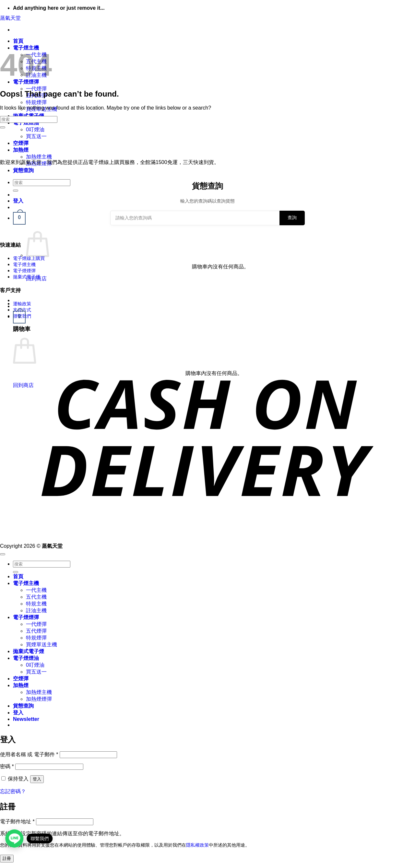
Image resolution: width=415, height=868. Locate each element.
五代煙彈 (36, 631)
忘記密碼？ (13, 791)
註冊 (7, 858)
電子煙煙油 (26, 658)
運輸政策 (22, 304)
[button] (19, 317)
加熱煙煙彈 (39, 699)
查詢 (292, 217)
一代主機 (36, 590)
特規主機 (36, 604)
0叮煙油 (35, 129)
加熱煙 (21, 150)
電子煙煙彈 (24, 271)
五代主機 (36, 597)
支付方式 (22, 310)
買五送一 (36, 136)
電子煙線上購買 (29, 258)
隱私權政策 (197, 845)
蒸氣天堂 (10, 18)
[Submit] (3, 127)
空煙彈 (21, 143)
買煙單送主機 (41, 645)
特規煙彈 (36, 102)
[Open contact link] (15, 839)
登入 (37, 779)
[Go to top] (3, 554)
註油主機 (36, 610)
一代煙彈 (36, 89)
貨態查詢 (23, 170)
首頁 (18, 41)
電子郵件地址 (17, 821)
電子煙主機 (24, 264)
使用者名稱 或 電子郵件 (29, 754)
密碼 (7, 766)
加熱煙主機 (39, 157)
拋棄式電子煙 (27, 277)
